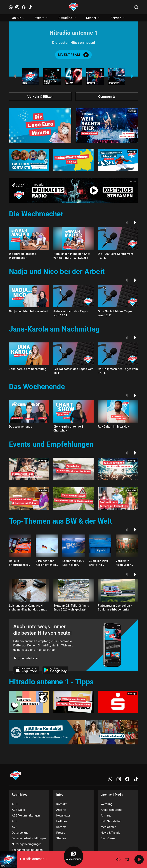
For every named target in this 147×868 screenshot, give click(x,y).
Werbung (107, 804)
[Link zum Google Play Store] (55, 671)
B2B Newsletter (111, 821)
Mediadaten (109, 827)
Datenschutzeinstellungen (29, 838)
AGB (15, 804)
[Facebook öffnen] (24, 7)
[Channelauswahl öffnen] (136, 7)
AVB (15, 827)
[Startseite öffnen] (74, 7)
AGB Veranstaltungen (26, 816)
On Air (19, 18)
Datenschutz (20, 833)
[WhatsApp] (110, 779)
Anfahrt (61, 810)
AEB (15, 821)
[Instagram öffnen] (17, 7)
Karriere (61, 827)
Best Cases (108, 838)
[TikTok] (136, 779)
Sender (94, 18)
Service (118, 18)
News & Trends (111, 833)
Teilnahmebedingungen (27, 850)
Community (107, 96)
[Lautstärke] (118, 859)
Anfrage (106, 816)
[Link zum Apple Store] (26, 671)
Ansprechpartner (112, 810)
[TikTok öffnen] (30, 7)
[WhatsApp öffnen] (11, 7)
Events (42, 18)
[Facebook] (127, 779)
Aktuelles (68, 18)
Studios (61, 838)
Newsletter (63, 816)
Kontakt (61, 804)
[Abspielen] (139, 859)
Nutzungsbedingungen (27, 844)
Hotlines (62, 821)
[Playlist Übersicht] (127, 859)
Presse (61, 833)
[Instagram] (119, 779)
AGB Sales (19, 810)
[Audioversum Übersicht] (73, 856)
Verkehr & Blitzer (40, 96)
